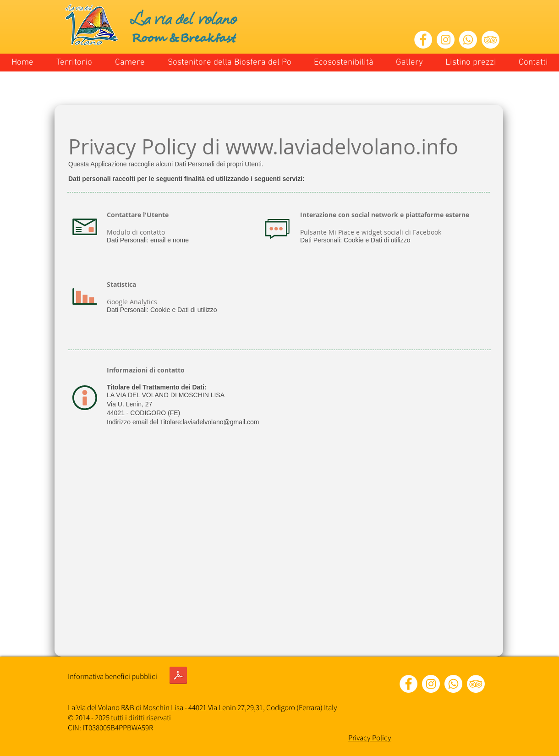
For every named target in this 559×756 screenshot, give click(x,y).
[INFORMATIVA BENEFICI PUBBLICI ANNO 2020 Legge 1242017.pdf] (178, 676)
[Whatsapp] (468, 40)
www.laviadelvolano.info (342, 147)
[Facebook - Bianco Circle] (423, 40)
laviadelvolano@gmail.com (221, 422)
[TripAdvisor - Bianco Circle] (490, 40)
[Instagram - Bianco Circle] (446, 40)
